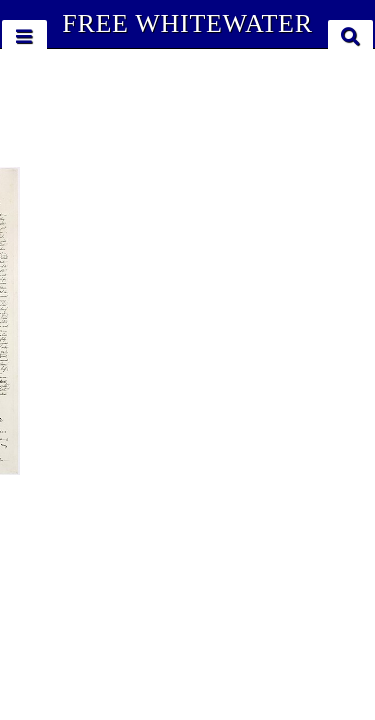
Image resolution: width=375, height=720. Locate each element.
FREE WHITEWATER (187, 23)
